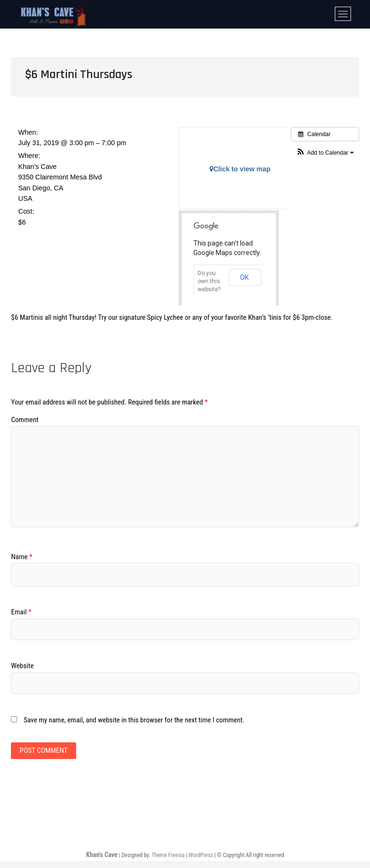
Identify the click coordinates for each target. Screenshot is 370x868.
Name (22, 557)
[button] (325, 153)
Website (22, 666)
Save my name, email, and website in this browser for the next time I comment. (134, 720)
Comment (25, 420)
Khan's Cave (102, 855)
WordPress (201, 855)
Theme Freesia (168, 855)
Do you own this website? (209, 281)
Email (21, 612)
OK (245, 277)
